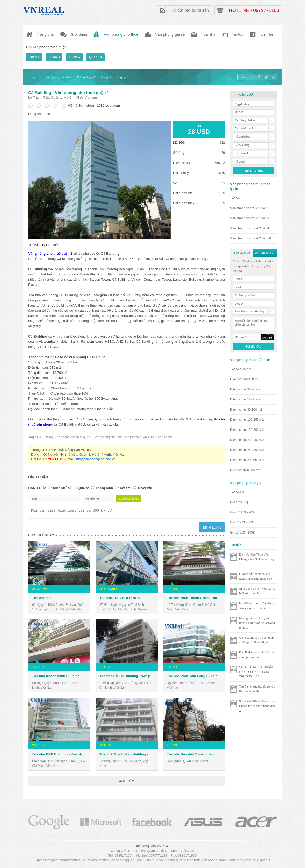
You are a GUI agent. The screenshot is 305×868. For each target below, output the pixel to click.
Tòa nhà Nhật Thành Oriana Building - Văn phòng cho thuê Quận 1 (220, 599)
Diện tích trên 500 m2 (245, 470)
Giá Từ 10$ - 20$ (242, 512)
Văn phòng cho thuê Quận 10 (250, 238)
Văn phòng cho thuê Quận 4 (250, 228)
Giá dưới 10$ (239, 502)
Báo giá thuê (242, 253)
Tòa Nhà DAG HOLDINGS (120, 599)
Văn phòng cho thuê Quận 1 (250, 208)
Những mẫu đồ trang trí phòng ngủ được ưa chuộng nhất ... (257, 623)
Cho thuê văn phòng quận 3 (165, 862)
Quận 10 (96, 57)
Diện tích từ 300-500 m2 (247, 460)
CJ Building (45, 437)
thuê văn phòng (162, 437)
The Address (42, 599)
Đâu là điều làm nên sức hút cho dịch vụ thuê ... (257, 655)
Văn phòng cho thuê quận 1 (74, 437)
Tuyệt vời (145, 488)
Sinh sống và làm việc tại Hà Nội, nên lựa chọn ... (257, 591)
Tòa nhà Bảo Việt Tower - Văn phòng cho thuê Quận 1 (209, 756)
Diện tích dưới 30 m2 (245, 379)
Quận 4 (74, 57)
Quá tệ (83, 488)
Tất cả (235, 198)
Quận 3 (54, 57)
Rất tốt (125, 488)
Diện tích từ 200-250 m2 (247, 440)
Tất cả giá (237, 492)
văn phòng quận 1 (137, 437)
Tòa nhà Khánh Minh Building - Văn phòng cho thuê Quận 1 (80, 678)
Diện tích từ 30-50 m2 (245, 389)
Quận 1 (34, 57)
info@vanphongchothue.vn (95, 459)
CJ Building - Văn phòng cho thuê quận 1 (69, 93)
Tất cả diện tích (241, 369)
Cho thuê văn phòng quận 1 (208, 862)
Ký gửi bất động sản (190, 10)
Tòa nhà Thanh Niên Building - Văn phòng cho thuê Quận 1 (147, 756)
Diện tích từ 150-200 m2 (247, 430)
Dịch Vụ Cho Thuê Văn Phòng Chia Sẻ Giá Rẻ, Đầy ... (257, 559)
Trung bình (104, 488)
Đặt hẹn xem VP (265, 253)
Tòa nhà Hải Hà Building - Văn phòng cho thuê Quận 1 (143, 678)
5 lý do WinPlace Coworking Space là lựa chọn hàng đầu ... (257, 706)
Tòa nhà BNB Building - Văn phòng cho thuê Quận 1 (74, 756)
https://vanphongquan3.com (123, 862)
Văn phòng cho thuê (109, 437)
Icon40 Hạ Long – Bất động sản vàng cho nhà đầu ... (257, 606)
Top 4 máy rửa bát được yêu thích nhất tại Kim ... (257, 689)
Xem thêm (127, 782)
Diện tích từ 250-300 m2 (247, 450)
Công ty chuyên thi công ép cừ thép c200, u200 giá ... (256, 640)
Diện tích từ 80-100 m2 (246, 410)
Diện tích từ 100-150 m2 (247, 420)
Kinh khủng (62, 488)
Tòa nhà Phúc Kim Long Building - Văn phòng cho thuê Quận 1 (217, 678)
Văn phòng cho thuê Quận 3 (250, 218)
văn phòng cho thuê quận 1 (250, 862)
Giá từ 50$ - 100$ (242, 533)
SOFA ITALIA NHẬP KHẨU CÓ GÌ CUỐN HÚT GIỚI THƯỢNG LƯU (256, 672)
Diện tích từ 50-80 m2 (245, 399)
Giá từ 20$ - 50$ (241, 522)
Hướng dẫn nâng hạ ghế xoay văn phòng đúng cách (256, 576)
